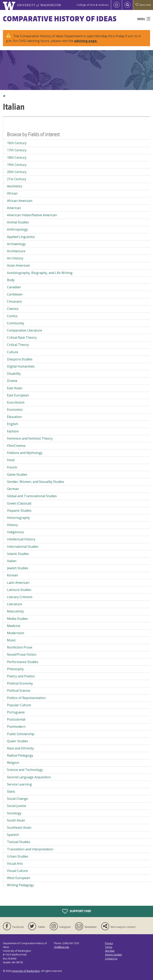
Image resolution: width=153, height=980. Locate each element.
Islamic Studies (18, 554)
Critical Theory (18, 345)
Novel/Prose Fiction (22, 654)
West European (19, 878)
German (13, 489)
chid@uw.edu (62, 947)
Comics (12, 316)
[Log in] (117, 5)
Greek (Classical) (19, 503)
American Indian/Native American (32, 215)
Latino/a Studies (19, 590)
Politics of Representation (26, 698)
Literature (15, 604)
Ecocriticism (16, 402)
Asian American (18, 265)
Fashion (13, 431)
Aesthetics (15, 186)
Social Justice (17, 806)
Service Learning (19, 784)
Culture (13, 352)
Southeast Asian (19, 827)
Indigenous (15, 532)
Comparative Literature (25, 330)
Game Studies (17, 474)
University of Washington (26, 971)
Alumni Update (113, 955)
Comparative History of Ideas (60, 19)
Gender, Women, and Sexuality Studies (36, 482)
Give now (143, 5)
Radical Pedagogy (20, 755)
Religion (13, 763)
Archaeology (16, 244)
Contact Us (111, 959)
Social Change (17, 799)
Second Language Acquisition (29, 777)
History (12, 525)
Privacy (109, 943)
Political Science (19, 690)
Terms (109, 947)
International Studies (23, 547)
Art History (15, 258)
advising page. (86, 41)
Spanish (13, 835)
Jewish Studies (18, 568)
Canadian (14, 287)
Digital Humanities (21, 366)
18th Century (17, 157)
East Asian (15, 388)
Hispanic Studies (19, 511)
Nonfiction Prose (20, 647)
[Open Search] (127, 5)
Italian (12, 561)
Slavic (11, 791)
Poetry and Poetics (21, 676)
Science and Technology (25, 770)
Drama (12, 381)
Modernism (16, 633)
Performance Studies (23, 662)
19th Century (17, 165)
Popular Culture (19, 705)
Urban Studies (18, 856)
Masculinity (15, 611)
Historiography (18, 518)
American (14, 208)
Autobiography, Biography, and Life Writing (40, 273)
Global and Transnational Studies (32, 496)
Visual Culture (17, 871)
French (12, 467)
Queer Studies (18, 741)
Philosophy (15, 669)
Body (11, 280)
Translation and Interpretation (30, 849)
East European (18, 395)
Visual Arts (15, 864)
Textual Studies (19, 842)
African (12, 193)
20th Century (17, 172)
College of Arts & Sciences (93, 5)
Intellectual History (21, 539)
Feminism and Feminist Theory (30, 438)
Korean (12, 575)
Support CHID (77, 911)
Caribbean (15, 294)
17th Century (17, 150)
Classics (13, 309)
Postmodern (16, 727)
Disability (14, 374)
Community (16, 323)
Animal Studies (18, 222)
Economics (15, 410)
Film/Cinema (16, 446)
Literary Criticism (20, 597)
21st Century (17, 179)
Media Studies (17, 619)
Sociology (14, 813)
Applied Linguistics (21, 237)
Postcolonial (16, 719)
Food (11, 460)
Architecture (16, 251)
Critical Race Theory (22, 337)
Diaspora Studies (20, 359)
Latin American (18, 583)
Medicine (14, 626)
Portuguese (16, 712)
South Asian (16, 820)
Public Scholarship (21, 734)
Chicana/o (14, 301)
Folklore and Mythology (25, 453)
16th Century (17, 143)
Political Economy (20, 683)
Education (14, 417)
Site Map (110, 951)
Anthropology (17, 229)
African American (20, 201)
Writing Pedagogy (20, 885)
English (12, 424)
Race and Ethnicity (20, 748)
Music (11, 640)
